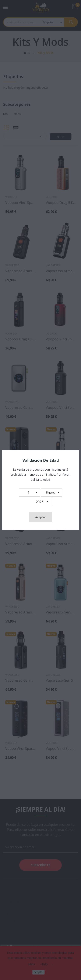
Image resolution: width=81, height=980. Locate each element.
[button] (29, 493)
